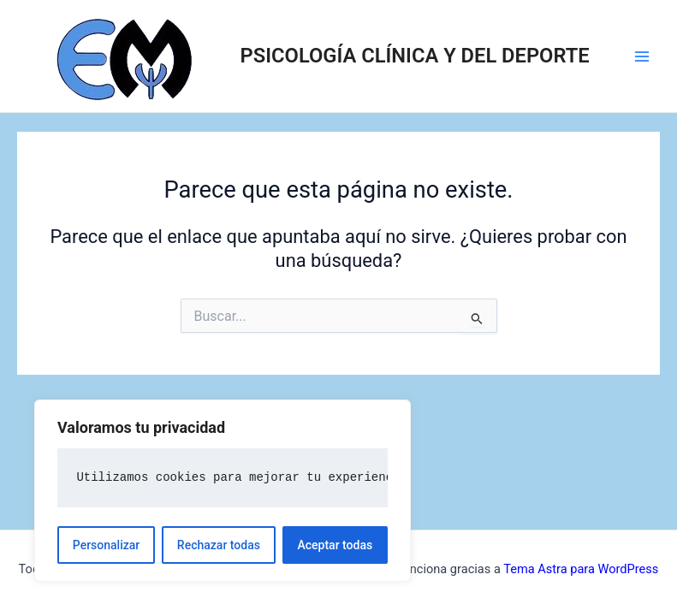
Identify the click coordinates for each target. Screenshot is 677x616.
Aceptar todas (336, 545)
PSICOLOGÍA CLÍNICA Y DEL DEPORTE (415, 56)
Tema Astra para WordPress (581, 569)
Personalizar (106, 545)
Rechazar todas (219, 545)
